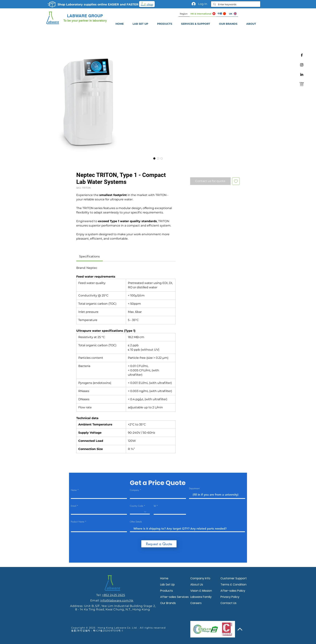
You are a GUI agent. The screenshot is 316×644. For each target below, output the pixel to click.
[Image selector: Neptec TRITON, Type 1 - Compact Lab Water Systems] (154, 158)
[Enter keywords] (235, 4)
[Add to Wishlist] (236, 181)
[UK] (233, 14)
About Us (197, 585)
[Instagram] (302, 65)
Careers (196, 603)
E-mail (73, 506)
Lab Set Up (167, 585)
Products (167, 591)
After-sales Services (174, 597)
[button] (196, 24)
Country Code (136, 506)
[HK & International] (203, 14)
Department (194, 488)
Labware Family (201, 597)
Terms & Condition (233, 585)
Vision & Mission (201, 591)
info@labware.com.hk (117, 600)
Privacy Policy (230, 597)
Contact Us (228, 603)
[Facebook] (302, 55)
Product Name (78, 522)
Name (74, 490)
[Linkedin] (302, 74)
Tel (155, 506)
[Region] (184, 14)
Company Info (200, 578)
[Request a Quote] (159, 544)
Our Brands (168, 603)
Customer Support (234, 578)
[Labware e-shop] (302, 84)
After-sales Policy (233, 591)
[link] (89, 256)
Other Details (136, 522)
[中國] (222, 14)
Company (134, 490)
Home (164, 578)
